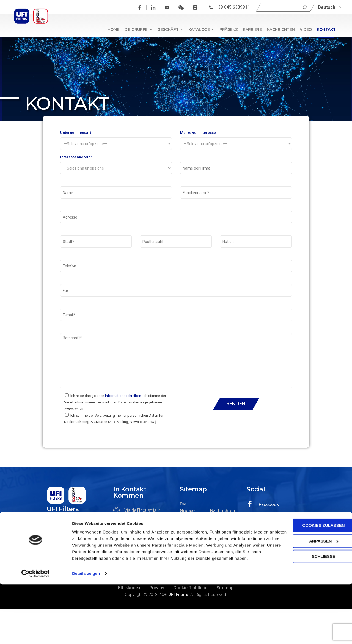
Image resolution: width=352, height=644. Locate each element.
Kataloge (201, 29)
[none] (331, 7)
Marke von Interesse (236, 142)
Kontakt (326, 29)
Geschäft (170, 29)
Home (113, 29)
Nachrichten (281, 29)
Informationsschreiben (123, 431)
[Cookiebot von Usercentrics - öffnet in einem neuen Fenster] (36, 633)
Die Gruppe (138, 29)
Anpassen (306, 594)
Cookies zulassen (306, 578)
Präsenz (229, 29)
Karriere (252, 29)
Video (306, 29)
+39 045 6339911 (234, 7)
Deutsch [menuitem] (328, 7)
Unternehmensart (116, 142)
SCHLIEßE (306, 610)
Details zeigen (86, 633)
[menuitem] (331, 7)
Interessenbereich (116, 169)
